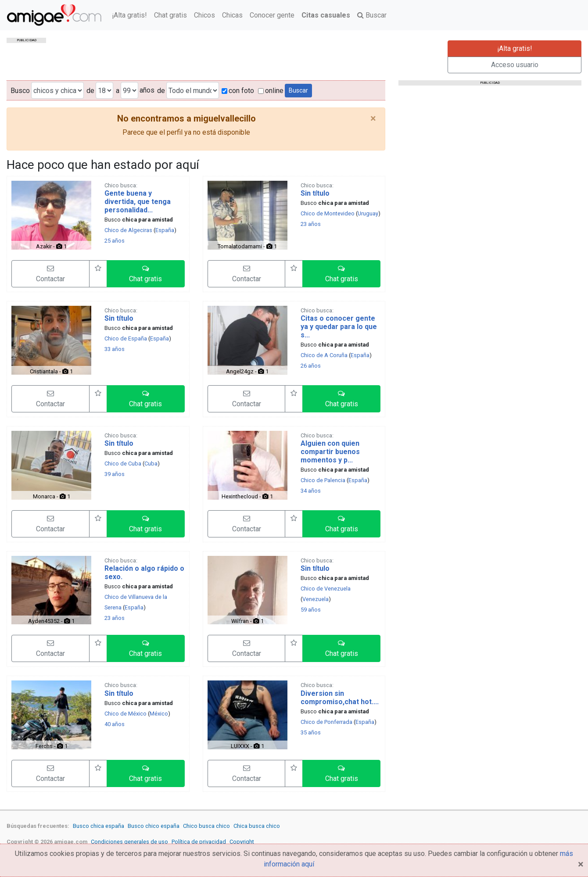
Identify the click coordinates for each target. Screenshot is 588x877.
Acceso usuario (515, 65)
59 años (311, 610)
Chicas (232, 15)
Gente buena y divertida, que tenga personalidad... (138, 202)
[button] (146, 274)
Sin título (315, 193)
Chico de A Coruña (324, 355)
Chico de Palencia (323, 480)
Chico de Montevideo (328, 213)
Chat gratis (170, 15)
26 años (311, 366)
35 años (311, 732)
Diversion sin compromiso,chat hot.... (340, 698)
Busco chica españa (99, 826)
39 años (115, 474)
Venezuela (316, 599)
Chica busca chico (257, 826)
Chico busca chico (206, 826)
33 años (115, 349)
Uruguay (368, 213)
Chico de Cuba (123, 464)
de (90, 91)
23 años (311, 224)
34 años (311, 491)
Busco (20, 91)
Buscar (372, 15)
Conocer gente (272, 15)
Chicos (204, 15)
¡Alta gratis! (129, 15)
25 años (115, 241)
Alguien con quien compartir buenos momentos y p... (330, 452)
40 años (115, 724)
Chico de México (125, 714)
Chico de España (126, 338)
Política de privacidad (199, 842)
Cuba (151, 464)
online (271, 91)
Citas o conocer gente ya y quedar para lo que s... (339, 327)
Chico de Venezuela (326, 589)
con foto (238, 91)
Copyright (242, 842)
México (159, 714)
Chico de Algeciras (128, 230)
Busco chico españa (154, 826)
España (165, 230)
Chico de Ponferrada (326, 722)
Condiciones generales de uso (129, 842)
